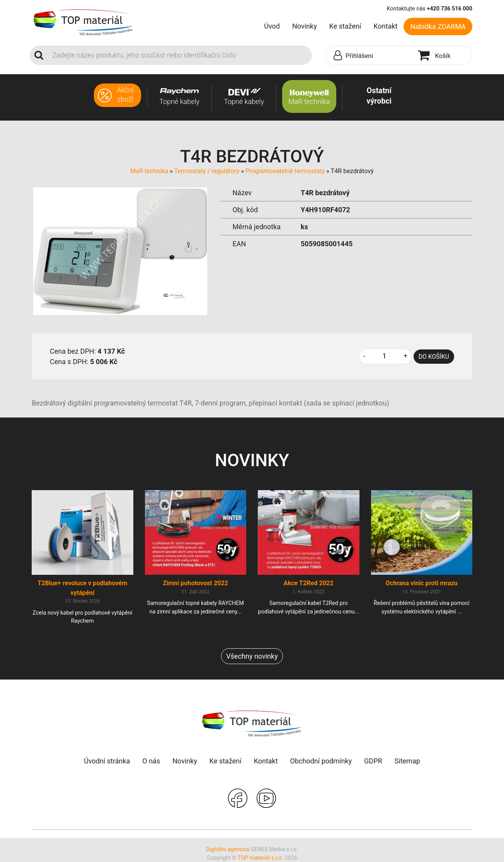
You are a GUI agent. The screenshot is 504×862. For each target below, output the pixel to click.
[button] (370, 56)
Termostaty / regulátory (207, 171)
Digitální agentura (228, 849)
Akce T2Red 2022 (309, 583)
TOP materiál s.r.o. (261, 858)
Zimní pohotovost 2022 (195, 583)
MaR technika (149, 171)
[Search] (180, 55)
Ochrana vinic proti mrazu (422, 583)
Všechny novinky (252, 656)
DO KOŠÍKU (434, 357)
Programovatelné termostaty (285, 171)
